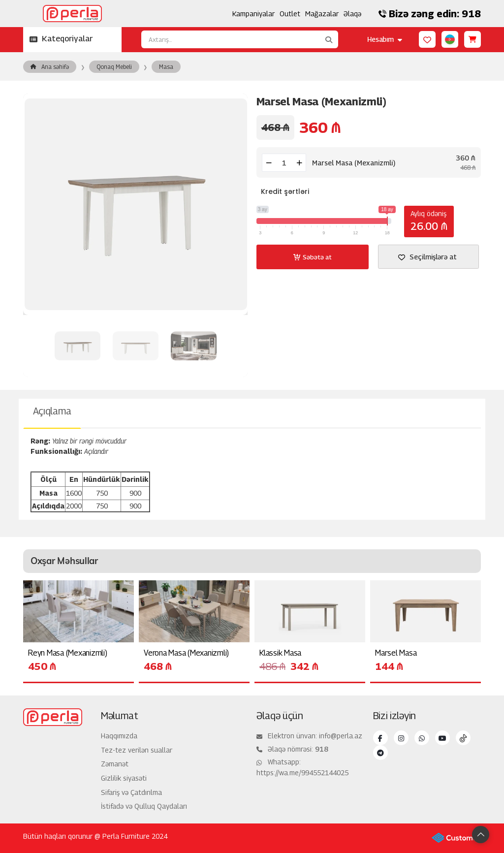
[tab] (52, 414)
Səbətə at (312, 257)
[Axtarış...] (230, 39)
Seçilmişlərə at (427, 257)
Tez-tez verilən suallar (137, 750)
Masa (166, 67)
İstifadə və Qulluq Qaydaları (144, 806)
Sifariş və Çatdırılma (131, 792)
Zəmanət (115, 764)
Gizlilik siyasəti (124, 778)
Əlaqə (352, 14)
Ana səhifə (50, 67)
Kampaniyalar (253, 14)
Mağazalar (322, 14)
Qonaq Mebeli (114, 67)
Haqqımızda (119, 736)
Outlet (290, 14)
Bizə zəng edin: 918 (430, 14)
